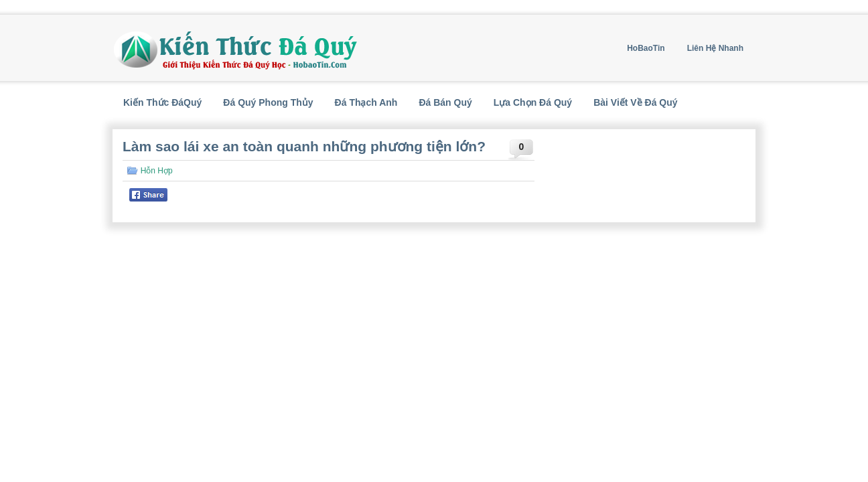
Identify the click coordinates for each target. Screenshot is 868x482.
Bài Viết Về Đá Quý (635, 102)
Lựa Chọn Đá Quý (533, 102)
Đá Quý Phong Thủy (268, 102)
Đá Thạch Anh (366, 102)
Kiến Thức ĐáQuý (162, 102)
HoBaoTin (646, 48)
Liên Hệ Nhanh (715, 48)
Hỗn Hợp (157, 171)
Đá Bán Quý (445, 102)
